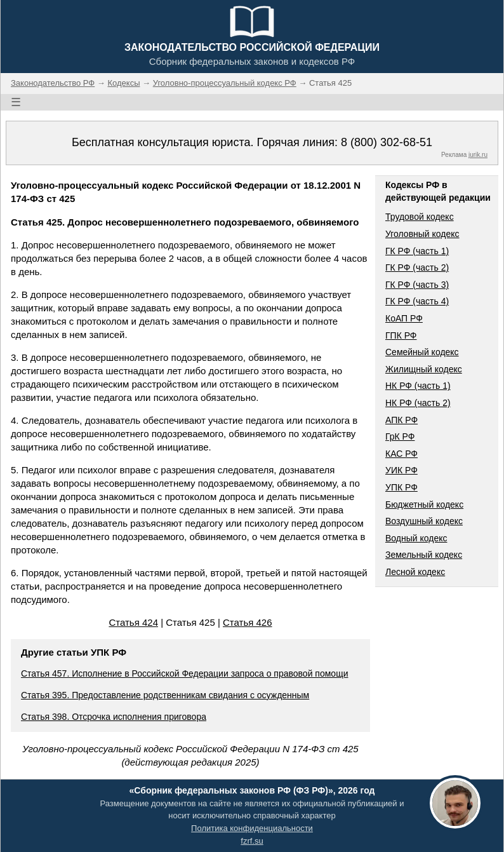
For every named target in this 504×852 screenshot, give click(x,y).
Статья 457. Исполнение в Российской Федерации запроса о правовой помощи (184, 673)
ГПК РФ (401, 335)
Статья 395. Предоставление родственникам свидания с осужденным (165, 695)
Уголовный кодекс (422, 234)
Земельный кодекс (424, 555)
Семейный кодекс (422, 352)
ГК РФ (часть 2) (417, 267)
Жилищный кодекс (424, 369)
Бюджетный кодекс (424, 504)
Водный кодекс (416, 538)
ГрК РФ (400, 436)
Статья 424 (133, 622)
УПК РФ (401, 487)
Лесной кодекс (415, 572)
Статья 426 (248, 622)
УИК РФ (401, 470)
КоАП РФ (404, 318)
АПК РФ (401, 420)
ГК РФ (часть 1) (417, 251)
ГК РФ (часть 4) (417, 301)
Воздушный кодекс (424, 521)
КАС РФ (401, 454)
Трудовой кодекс (420, 217)
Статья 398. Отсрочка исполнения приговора (114, 717)
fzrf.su (252, 841)
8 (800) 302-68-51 (387, 142)
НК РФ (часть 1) (418, 386)
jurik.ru (478, 155)
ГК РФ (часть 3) (417, 285)
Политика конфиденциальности (252, 828)
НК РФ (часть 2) (418, 403)
